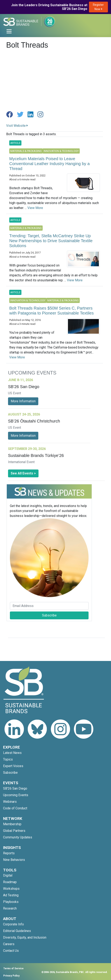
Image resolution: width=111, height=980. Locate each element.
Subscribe (49, 615)
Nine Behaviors (14, 860)
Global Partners (14, 831)
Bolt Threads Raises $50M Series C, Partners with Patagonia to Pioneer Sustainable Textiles (51, 311)
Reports (9, 853)
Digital (8, 875)
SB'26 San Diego (15, 788)
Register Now (98, 7)
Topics (8, 759)
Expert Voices (13, 766)
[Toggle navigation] (9, 31)
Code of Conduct (15, 808)
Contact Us (11, 951)
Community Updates (18, 837)
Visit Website (17, 126)
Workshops (11, 889)
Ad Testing (11, 895)
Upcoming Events (16, 795)
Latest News (12, 753)
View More (35, 208)
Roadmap (10, 882)
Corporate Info (13, 924)
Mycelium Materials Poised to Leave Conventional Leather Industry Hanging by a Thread (49, 164)
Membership (12, 824)
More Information (23, 401)
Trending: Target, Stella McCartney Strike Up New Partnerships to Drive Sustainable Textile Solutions (51, 241)
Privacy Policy (11, 976)
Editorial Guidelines (17, 931)
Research (10, 908)
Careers (9, 944)
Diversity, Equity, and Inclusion (25, 937)
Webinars (10, 802)
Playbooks (11, 902)
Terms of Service (13, 968)
